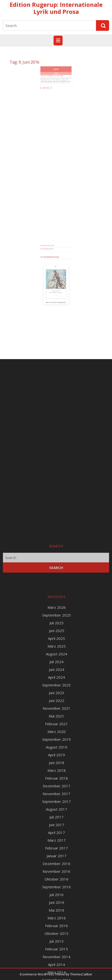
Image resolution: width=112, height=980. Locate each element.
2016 (56, 69)
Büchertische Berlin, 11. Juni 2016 (54, 70)
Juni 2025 (57, 909)
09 (57, 66)
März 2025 (57, 925)
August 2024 (56, 932)
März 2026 (57, 886)
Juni (55, 66)
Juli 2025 (56, 901)
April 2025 (56, 917)
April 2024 (56, 956)
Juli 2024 (56, 940)
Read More (51, 77)
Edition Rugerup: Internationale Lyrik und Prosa (56, 8)
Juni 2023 (57, 971)
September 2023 (56, 964)
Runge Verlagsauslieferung (51, 266)
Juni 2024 (57, 948)
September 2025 (56, 894)
